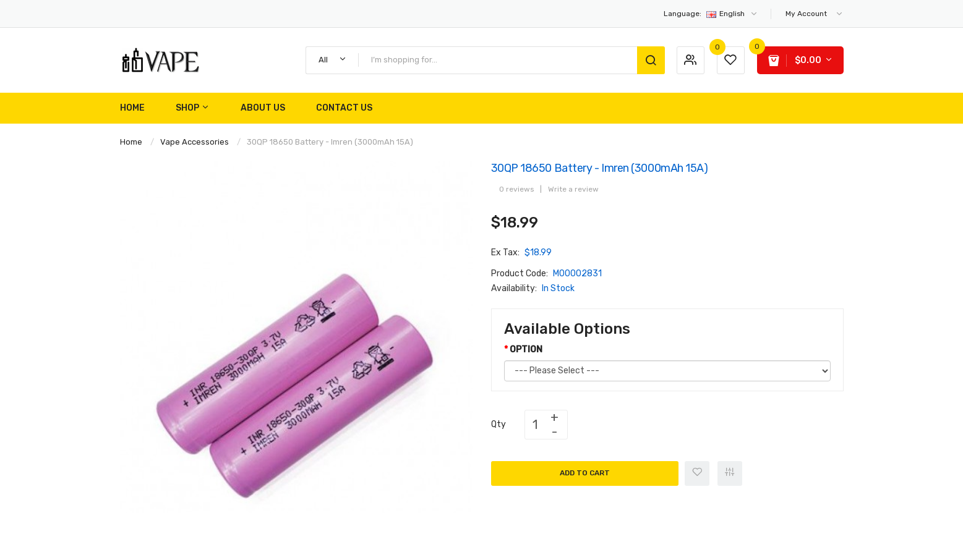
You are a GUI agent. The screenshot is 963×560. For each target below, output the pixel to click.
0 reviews (516, 189)
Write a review (573, 189)
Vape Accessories (195, 142)
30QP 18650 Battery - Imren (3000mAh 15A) (330, 142)
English (711, 14)
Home (131, 142)
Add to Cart (585, 473)
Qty (499, 424)
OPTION (526, 350)
